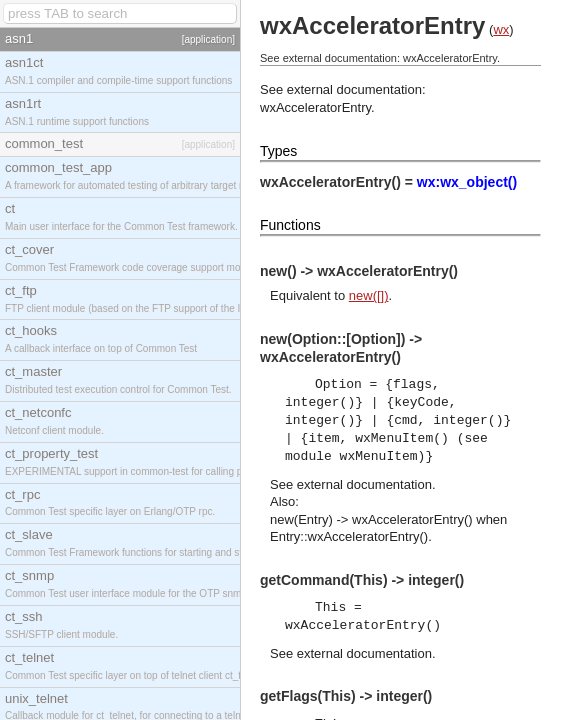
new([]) (369, 295)
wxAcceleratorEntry (315, 107)
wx (501, 29)
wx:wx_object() (467, 182)
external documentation (364, 484)
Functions (290, 225)
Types (278, 151)
